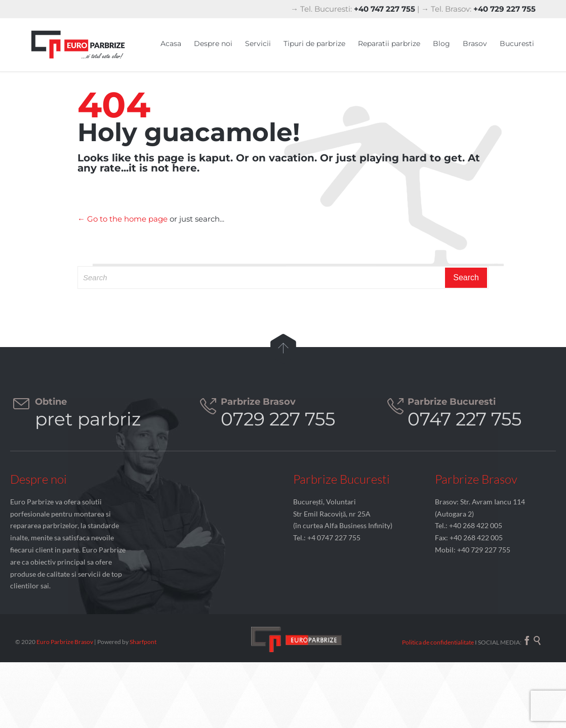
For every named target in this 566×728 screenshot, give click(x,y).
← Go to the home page (123, 219)
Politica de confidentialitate (438, 642)
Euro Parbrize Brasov (65, 642)
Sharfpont (143, 642)
